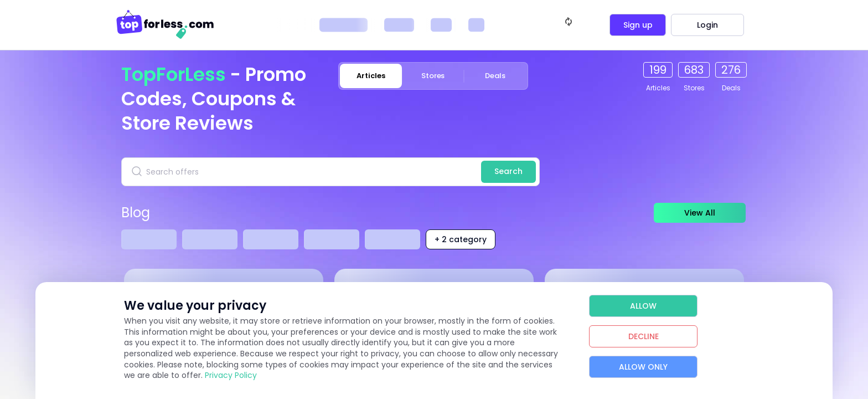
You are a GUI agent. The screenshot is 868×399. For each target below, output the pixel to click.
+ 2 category (461, 239)
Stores (433, 76)
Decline (644, 336)
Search (508, 171)
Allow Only (643, 367)
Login (707, 25)
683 (694, 70)
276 (731, 70)
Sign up (638, 25)
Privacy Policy (231, 375)
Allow (643, 306)
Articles (371, 76)
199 (658, 70)
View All (697, 213)
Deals (495, 76)
